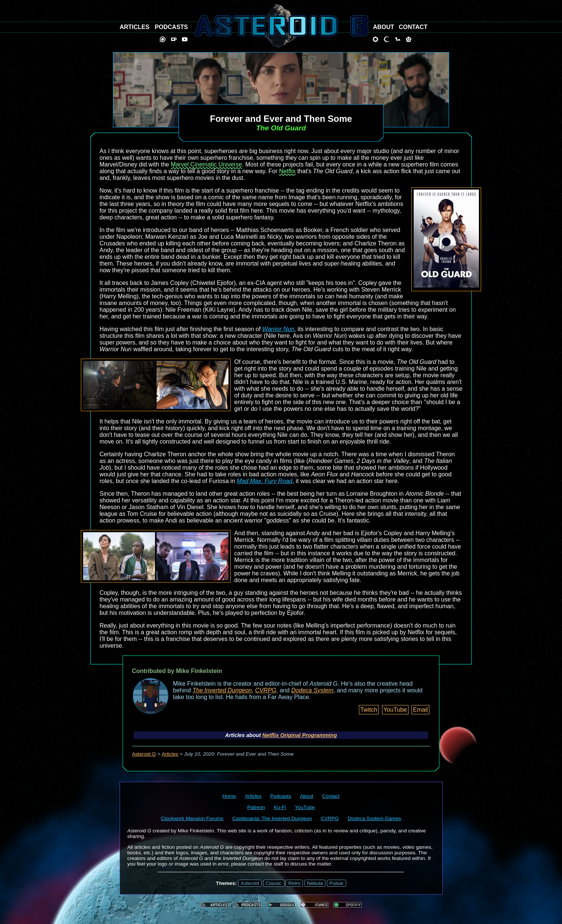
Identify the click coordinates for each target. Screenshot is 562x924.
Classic (274, 883)
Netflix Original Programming (300, 735)
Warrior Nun (278, 329)
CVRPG (266, 690)
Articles (170, 754)
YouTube (395, 710)
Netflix (287, 171)
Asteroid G (144, 754)
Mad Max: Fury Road (264, 481)
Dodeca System (312, 690)
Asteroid (250, 883)
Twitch (369, 710)
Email (420, 710)
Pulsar (337, 883)
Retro (294, 883)
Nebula (315, 883)
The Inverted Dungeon (222, 690)
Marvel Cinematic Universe (206, 164)
